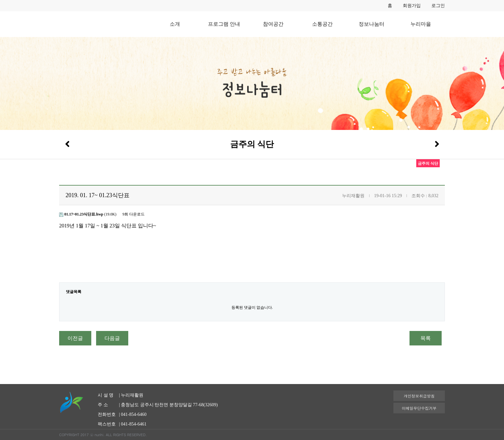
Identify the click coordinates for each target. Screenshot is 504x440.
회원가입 (412, 6)
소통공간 (322, 24)
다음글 (112, 338)
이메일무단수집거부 (419, 408)
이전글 (75, 338)
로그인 (438, 6)
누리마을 (421, 24)
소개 (175, 24)
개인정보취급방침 (419, 396)
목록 (426, 338)
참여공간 (273, 24)
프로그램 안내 (224, 24)
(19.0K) (88, 214)
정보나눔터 (372, 24)
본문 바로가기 (0, 0)
